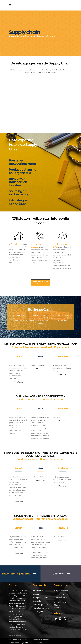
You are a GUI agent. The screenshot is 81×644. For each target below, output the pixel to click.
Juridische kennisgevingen (19, 643)
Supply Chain (37, 601)
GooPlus (41, 643)
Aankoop (36, 594)
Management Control (40, 598)
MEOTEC (25, 640)
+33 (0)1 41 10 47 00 (61, 594)
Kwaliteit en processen (41, 605)
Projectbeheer (38, 591)
